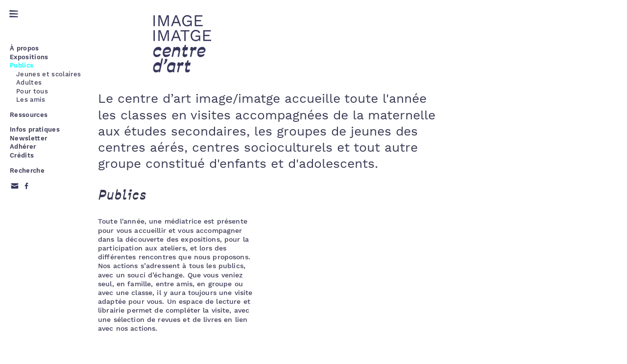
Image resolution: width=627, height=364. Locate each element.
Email (15, 186)
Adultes (29, 82)
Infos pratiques (35, 129)
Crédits (22, 155)
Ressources (29, 115)
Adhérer (23, 147)
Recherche (27, 171)
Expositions (29, 57)
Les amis (31, 100)
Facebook (26, 186)
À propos (24, 48)
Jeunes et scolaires (48, 74)
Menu (14, 14)
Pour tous (32, 91)
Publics (22, 65)
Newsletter (28, 138)
